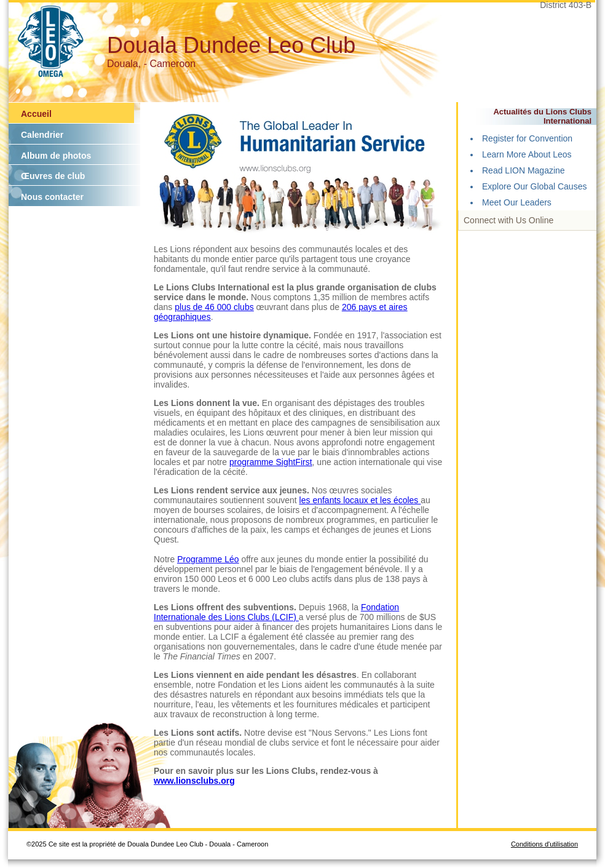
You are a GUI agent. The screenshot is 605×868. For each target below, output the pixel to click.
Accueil (36, 114)
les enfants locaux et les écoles (360, 500)
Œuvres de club (53, 176)
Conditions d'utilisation (544, 844)
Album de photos (56, 156)
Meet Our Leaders (517, 202)
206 (350, 307)
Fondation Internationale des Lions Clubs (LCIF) (276, 612)
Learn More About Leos (527, 154)
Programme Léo (208, 559)
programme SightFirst (271, 462)
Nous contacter (52, 197)
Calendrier (42, 135)
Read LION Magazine (524, 170)
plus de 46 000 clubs (214, 307)
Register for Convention (527, 138)
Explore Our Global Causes (534, 186)
